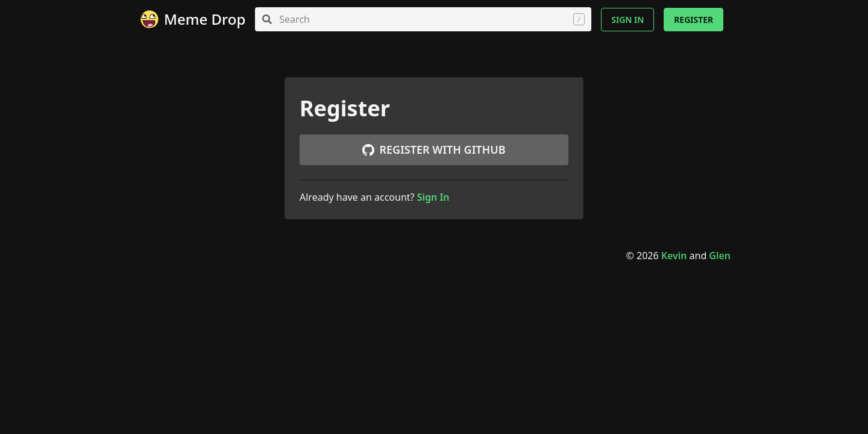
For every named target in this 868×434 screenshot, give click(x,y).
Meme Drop (205, 19)
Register (693, 20)
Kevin (674, 256)
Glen (720, 256)
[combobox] (423, 19)
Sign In (627, 20)
